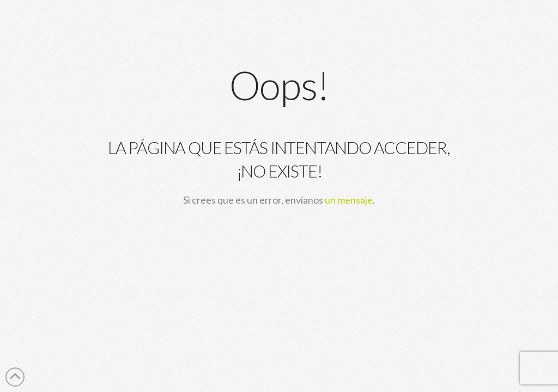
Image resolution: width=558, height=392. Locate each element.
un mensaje (349, 200)
